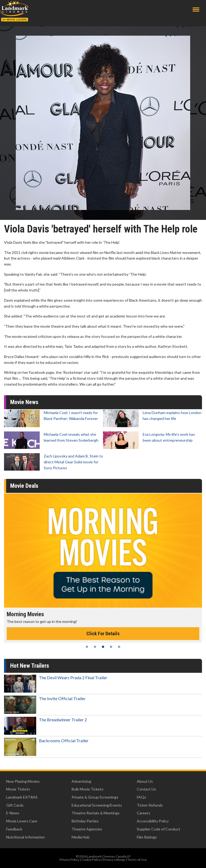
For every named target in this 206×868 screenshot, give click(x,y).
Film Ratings (147, 837)
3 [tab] (103, 647)
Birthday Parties (85, 821)
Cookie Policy (91, 860)
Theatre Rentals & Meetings (96, 813)
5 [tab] (119, 647)
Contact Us (146, 789)
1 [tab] (87, 647)
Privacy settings (114, 860)
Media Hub (81, 837)
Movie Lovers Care (22, 821)
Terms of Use (137, 860)
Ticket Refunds (150, 805)
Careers (144, 813)
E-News (13, 813)
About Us (145, 781)
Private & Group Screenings (95, 797)
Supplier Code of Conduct (159, 829)
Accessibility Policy (153, 821)
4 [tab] (111, 647)
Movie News (24, 402)
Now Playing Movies (23, 781)
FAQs (141, 797)
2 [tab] (95, 647)
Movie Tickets (18, 789)
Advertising (81, 781)
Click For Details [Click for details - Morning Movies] (103, 634)
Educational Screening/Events (97, 805)
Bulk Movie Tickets (88, 789)
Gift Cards (15, 805)
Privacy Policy (69, 860)
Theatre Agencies (87, 829)
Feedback (14, 829)
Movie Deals (24, 486)
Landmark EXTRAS (22, 797)
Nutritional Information (25, 837)
